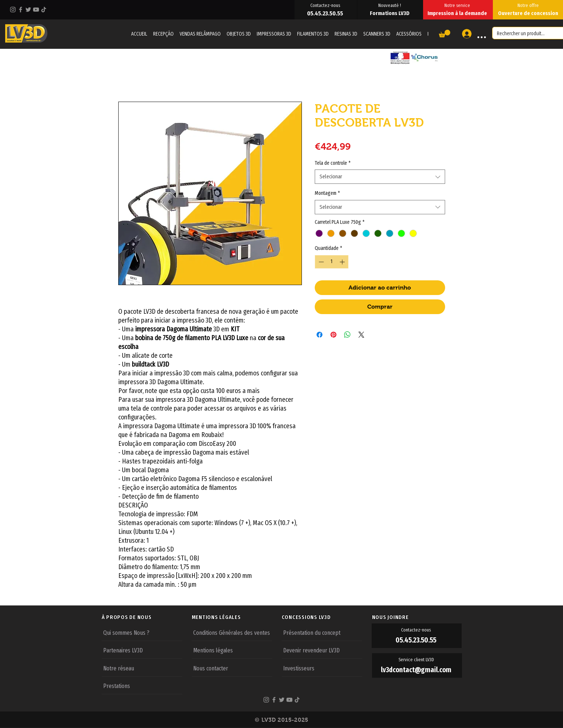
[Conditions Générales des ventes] (232, 632)
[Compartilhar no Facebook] (320, 335)
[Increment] (343, 262)
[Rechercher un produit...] (522, 34)
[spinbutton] (332, 262)
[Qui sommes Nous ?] (142, 632)
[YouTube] (36, 10)
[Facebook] (21, 10)
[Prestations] (142, 685)
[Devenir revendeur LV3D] (322, 650)
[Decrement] (320, 262)
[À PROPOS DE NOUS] (147, 617)
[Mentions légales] (232, 650)
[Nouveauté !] (390, 5)
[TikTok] (44, 10)
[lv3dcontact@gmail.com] (417, 670)
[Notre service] (458, 5)
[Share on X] (361, 335)
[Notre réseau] (142, 668)
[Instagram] (13, 10)
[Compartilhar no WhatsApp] (347, 335)
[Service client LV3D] (417, 660)
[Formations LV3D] (390, 13)
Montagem (327, 193)
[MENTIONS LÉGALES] (237, 617)
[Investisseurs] (322, 668)
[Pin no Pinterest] (333, 335)
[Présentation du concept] (322, 632)
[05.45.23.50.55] (326, 13)
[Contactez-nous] (326, 5)
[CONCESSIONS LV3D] (326, 617)
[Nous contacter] (232, 668)
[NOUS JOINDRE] (417, 617)
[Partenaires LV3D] (142, 650)
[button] (445, 34)
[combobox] (380, 177)
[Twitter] (28, 10)
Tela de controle (333, 163)
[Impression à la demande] (458, 13)
